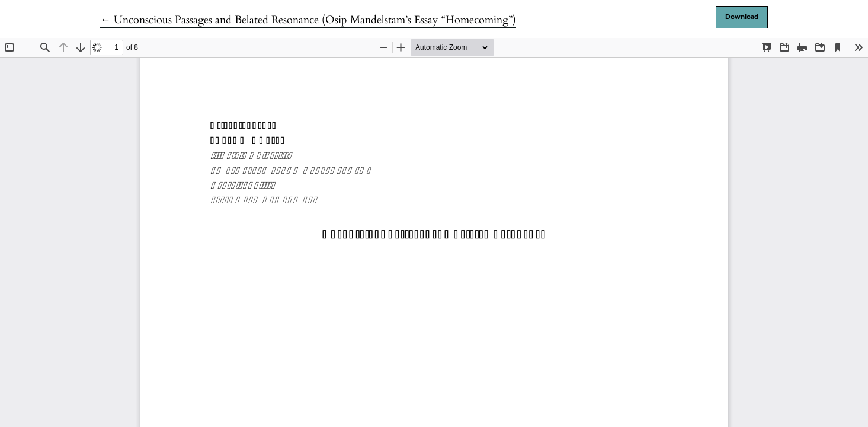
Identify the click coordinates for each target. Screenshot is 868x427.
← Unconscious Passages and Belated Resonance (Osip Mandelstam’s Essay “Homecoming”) (308, 20)
